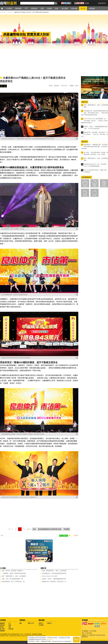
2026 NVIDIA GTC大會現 (50, 576)
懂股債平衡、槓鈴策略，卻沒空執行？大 (54, 581)
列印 (77, 535)
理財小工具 (31, 623)
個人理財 (2, 629)
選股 (21, 623)
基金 (10, 627)
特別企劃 (11, 629)
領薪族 (85, 186)
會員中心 (41, 623)
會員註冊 (101, 3)
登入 (105, 3)
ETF (10, 623)
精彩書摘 (2, 631)
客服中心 (50, 623)
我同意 (76, 640)
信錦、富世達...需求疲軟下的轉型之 (12, 571)
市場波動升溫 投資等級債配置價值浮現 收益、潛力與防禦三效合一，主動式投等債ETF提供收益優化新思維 (94, 113)
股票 (10, 625)
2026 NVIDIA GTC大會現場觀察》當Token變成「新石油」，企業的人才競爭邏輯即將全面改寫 (94, 121)
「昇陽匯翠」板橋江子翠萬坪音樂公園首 (14, 573)
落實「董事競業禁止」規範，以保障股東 (14, 576)
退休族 (85, 195)
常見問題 (41, 625)
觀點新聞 (2, 623)
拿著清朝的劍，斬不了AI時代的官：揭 (13, 581)
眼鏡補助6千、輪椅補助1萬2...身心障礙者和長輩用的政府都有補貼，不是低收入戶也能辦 (94, 147)
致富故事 (2, 625)
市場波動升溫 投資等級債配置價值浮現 (54, 573)
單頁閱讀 (67, 529)
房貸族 (94, 186)
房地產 (2, 627)
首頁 (4, 8)
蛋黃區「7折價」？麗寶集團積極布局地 (54, 579)
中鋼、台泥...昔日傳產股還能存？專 (12, 579)
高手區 (94, 195)
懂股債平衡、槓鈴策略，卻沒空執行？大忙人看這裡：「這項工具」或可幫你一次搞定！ (94, 134)
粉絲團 (87, 3)
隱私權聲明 (49, 640)
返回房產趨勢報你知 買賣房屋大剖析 (50, 529)
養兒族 (104, 186)
